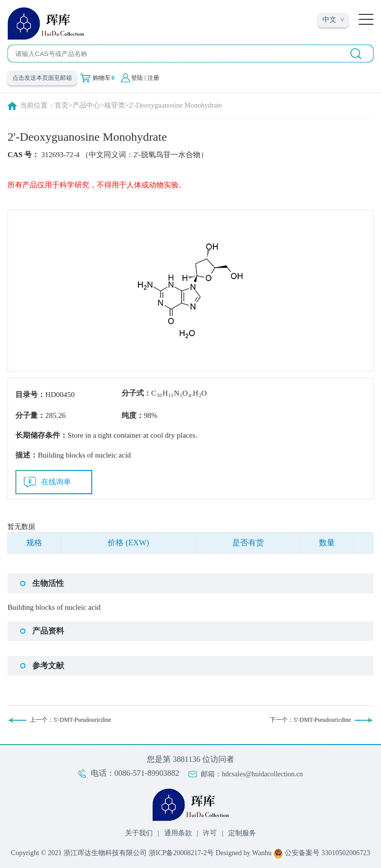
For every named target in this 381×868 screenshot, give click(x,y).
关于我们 (139, 833)
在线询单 (56, 482)
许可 (210, 833)
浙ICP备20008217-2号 (181, 853)
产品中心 (86, 105)
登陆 (137, 78)
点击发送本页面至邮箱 (42, 78)
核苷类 (115, 105)
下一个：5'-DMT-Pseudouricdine (311, 720)
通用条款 (178, 833)
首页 (62, 105)
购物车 (104, 78)
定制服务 (242, 833)
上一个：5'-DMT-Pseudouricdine (70, 720)
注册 (153, 78)
